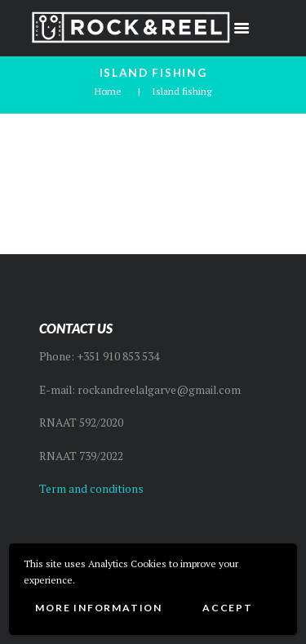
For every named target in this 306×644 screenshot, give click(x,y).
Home (108, 91)
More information (99, 608)
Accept (228, 608)
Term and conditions (91, 489)
